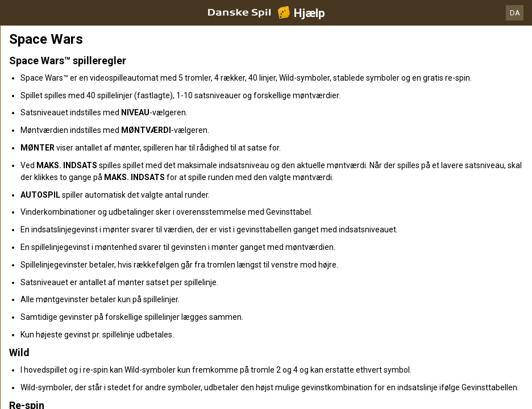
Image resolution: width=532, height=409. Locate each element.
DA (515, 13)
